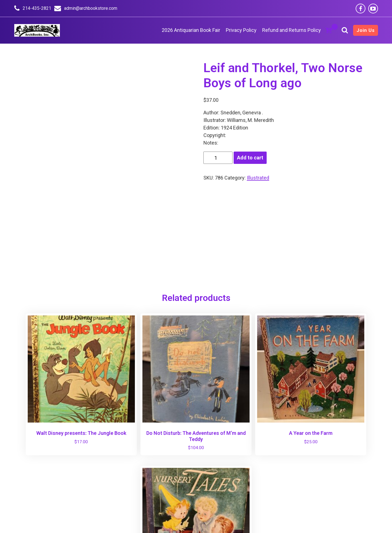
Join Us (366, 30)
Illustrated (258, 178)
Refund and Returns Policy (292, 30)
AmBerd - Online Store (191, 522)
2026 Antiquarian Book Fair (191, 30)
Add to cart (250, 158)
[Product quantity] (218, 158)
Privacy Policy (241, 30)
